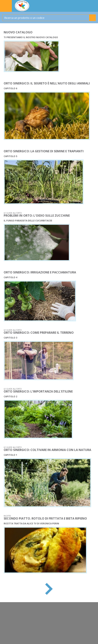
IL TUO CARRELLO (85, 6)
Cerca (92, 18)
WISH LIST (94, 6)
